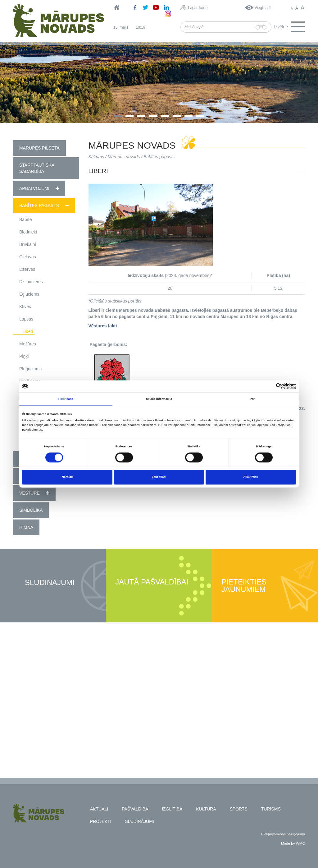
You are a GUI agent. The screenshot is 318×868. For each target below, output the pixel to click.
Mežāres (28, 344)
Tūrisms (271, 809)
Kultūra (206, 809)
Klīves (25, 307)
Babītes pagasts (39, 205)
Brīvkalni (28, 244)
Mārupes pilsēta (39, 148)
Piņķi (24, 356)
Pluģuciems (30, 369)
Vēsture (30, 493)
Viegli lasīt (263, 8)
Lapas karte (198, 8)
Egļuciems (29, 294)
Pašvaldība (135, 809)
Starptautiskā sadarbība (37, 168)
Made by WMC (293, 843)
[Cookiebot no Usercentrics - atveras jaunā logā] (269, 386)
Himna (26, 527)
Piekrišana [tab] (66, 399)
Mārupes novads (124, 157)
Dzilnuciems (31, 282)
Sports (238, 809)
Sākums (96, 157)
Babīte (25, 219)
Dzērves (27, 269)
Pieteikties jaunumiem (244, 586)
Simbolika (31, 510)
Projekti (101, 821)
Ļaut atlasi (159, 477)
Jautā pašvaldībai (152, 582)
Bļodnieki (28, 232)
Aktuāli (99, 809)
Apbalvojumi (34, 188)
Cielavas (28, 257)
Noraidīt (67, 477)
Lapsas (26, 319)
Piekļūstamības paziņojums (283, 834)
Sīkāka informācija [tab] (159, 399)
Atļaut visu (251, 477)
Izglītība (172, 809)
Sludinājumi (50, 583)
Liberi (28, 331)
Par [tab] (252, 399)
